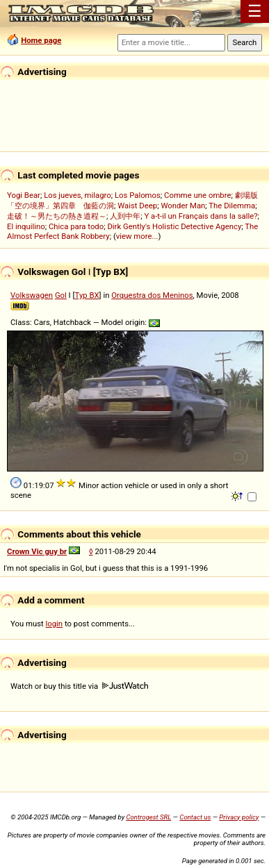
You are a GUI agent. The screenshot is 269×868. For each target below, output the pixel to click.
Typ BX (87, 295)
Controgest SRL (148, 817)
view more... (137, 236)
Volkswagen (32, 295)
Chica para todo (76, 226)
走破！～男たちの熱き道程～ (57, 216)
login (55, 624)
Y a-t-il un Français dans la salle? (201, 216)
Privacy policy (239, 817)
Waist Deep (137, 206)
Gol (61, 295)
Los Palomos (138, 195)
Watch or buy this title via (79, 686)
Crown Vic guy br (37, 551)
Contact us (195, 817)
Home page (41, 40)
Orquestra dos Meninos (152, 295)
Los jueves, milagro (78, 195)
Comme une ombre (197, 195)
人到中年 (125, 216)
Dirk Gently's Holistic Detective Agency (174, 226)
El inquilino (26, 226)
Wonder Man (183, 206)
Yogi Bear (24, 195)
